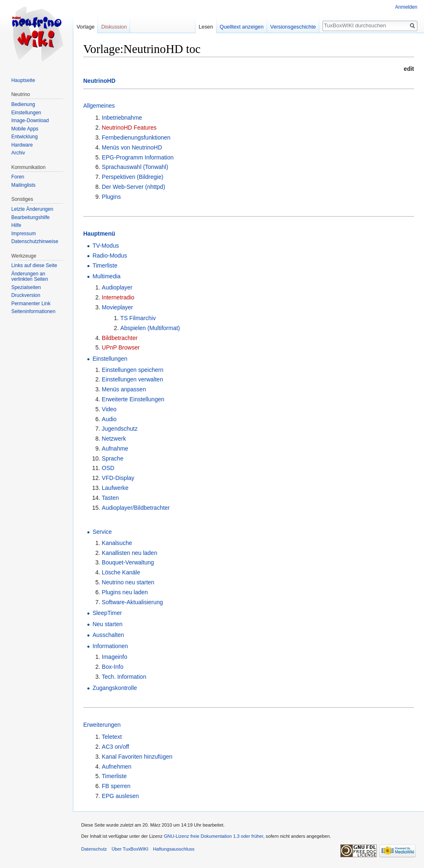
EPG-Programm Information (138, 157)
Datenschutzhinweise (35, 241)
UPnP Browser (121, 347)
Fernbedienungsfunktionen (136, 137)
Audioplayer (117, 287)
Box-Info (113, 667)
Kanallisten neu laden (130, 553)
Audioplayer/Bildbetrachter (136, 508)
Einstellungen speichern (133, 370)
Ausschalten (108, 635)
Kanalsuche (117, 543)
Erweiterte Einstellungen (133, 399)
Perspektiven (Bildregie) (133, 177)
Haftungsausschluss (173, 849)
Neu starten (107, 624)
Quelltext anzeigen (242, 27)
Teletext (112, 737)
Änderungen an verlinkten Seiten (30, 277)
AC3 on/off (116, 747)
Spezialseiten (26, 287)
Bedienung (23, 104)
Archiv (18, 153)
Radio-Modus (110, 256)
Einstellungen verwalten (132, 379)
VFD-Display (118, 478)
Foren (18, 177)
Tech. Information (124, 677)
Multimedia (106, 276)
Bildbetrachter (120, 338)
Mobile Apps (25, 129)
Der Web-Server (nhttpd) (134, 187)
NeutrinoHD (99, 81)
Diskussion (114, 27)
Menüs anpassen (124, 389)
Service (102, 532)
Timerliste (105, 265)
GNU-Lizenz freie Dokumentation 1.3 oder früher (214, 836)
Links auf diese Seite (34, 265)
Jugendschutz (120, 429)
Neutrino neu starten (128, 582)
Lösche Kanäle (121, 572)
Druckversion (26, 295)
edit (409, 69)
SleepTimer (107, 613)
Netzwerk (114, 439)
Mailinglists (23, 185)
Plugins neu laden (125, 592)
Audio (109, 419)
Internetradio (118, 297)
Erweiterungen (102, 725)
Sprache (113, 458)
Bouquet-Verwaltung (128, 562)
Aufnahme (115, 448)
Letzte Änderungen (32, 209)
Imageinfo (114, 657)
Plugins (111, 197)
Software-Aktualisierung (132, 602)
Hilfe (16, 225)
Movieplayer (117, 307)
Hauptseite (23, 80)
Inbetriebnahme (122, 118)
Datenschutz (94, 849)
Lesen (206, 27)
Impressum (23, 234)
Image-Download (30, 121)
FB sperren (116, 786)
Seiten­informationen (33, 311)
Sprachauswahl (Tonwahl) (135, 167)
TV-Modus (106, 246)
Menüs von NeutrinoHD (132, 147)
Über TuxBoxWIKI (130, 849)
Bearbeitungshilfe (30, 217)
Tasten (110, 498)
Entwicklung (24, 137)
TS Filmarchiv (138, 318)
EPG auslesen (120, 796)
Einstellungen (110, 359)
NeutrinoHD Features (129, 128)
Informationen (110, 646)
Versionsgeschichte (293, 27)
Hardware (22, 145)
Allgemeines (99, 106)
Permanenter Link (31, 304)
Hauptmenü (99, 234)
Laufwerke (115, 488)
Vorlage (86, 27)
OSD (108, 468)
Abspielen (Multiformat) (150, 328)
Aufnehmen (117, 767)
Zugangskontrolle (114, 688)
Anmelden (406, 7)
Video (109, 409)
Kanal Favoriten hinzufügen (137, 757)
